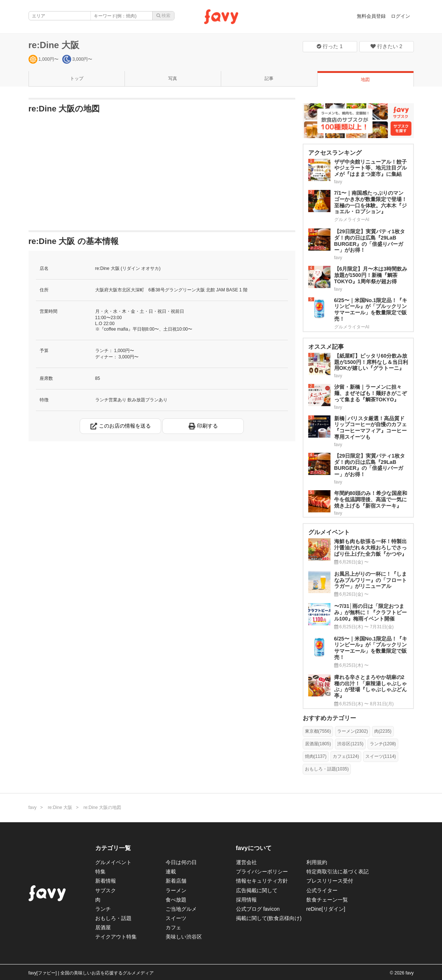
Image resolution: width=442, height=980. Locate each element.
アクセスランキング (335, 153)
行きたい (386, 46)
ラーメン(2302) (353, 731)
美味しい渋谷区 (184, 937)
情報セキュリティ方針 (262, 881)
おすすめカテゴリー (329, 718)
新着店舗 (176, 881)
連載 (171, 872)
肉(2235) (383, 731)
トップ (77, 78)
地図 (365, 80)
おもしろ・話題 (113, 918)
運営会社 (246, 862)
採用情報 (246, 900)
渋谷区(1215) (350, 744)
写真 (173, 78)
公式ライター (322, 890)
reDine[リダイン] (326, 909)
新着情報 (106, 881)
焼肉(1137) (316, 756)
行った (330, 46)
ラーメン (176, 890)
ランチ (103, 909)
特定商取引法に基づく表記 (338, 872)
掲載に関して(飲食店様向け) (269, 918)
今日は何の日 (181, 862)
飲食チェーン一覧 (327, 900)
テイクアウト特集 (116, 937)
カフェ (173, 927)
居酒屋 (103, 927)
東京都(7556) (318, 731)
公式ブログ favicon (258, 909)
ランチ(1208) (383, 744)
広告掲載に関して (257, 890)
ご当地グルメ (181, 909)
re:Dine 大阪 (54, 45)
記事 (269, 78)
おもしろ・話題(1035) (327, 769)
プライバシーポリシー (262, 872)
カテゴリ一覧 (113, 848)
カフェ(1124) (346, 756)
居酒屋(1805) (318, 744)
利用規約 (317, 862)
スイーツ (176, 918)
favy (33, 807)
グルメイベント (113, 862)
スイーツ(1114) (381, 756)
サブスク (106, 890)
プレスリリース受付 (330, 881)
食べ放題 (176, 900)
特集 (100, 872)
